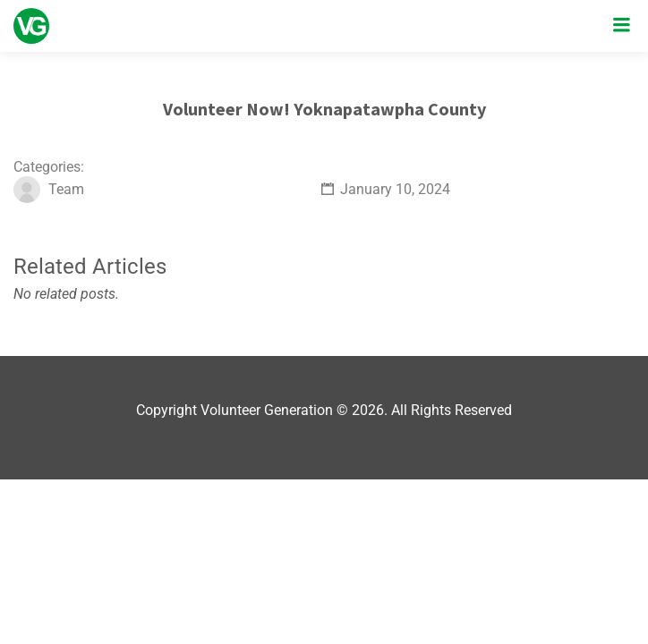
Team (66, 189)
